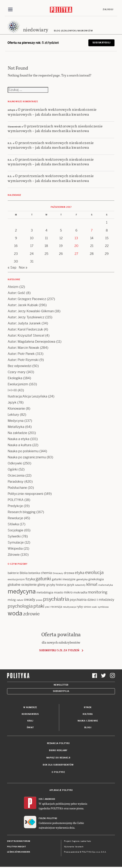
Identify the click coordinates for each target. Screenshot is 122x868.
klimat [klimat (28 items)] (92, 585)
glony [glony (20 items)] (42, 585)
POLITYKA (16, 500)
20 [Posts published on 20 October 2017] (76, 246)
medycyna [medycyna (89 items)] (22, 592)
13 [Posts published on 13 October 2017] (76, 238)
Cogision (76, 841)
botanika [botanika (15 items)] (34, 573)
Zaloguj (108, 9)
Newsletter (61, 685)
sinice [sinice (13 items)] (87, 607)
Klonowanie (16, 409)
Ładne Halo (86, 841)
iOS (41, 799)
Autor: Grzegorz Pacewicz (27, 299)
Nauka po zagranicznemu (27, 457)
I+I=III (12, 390)
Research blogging (22, 512)
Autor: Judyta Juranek (24, 324)
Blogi (88, 728)
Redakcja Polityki (58, 744)
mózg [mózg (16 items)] (12, 600)
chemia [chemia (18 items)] (46, 573)
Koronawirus (30, 714)
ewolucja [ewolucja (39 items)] (94, 573)
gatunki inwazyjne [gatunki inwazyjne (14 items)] (64, 579)
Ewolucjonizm (18, 384)
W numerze (30, 708)
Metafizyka (16, 427)
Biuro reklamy (58, 751)
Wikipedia (15, 549)
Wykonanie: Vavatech (74, 847)
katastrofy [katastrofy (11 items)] (80, 585)
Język (12, 403)
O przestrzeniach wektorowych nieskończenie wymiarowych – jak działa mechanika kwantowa (52, 112)
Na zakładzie (17, 433)
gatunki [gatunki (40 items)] (43, 579)
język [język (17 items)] (71, 585)
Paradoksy (16, 482)
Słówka (13, 524)
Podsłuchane (17, 488)
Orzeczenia (16, 476)
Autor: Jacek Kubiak (23, 305)
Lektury (13, 415)
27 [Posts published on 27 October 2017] (76, 254)
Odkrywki (15, 464)
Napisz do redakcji (58, 758)
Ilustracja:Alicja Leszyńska (27, 397)
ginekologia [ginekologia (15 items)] (96, 579)
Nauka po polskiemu (23, 451)
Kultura (88, 714)
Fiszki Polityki (48, 819)
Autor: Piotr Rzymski (23, 360)
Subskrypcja (61, 691)
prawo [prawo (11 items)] (39, 600)
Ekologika (15, 378)
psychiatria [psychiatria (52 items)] (56, 599)
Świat (30, 728)
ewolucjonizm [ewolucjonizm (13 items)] (16, 580)
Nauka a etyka (19, 439)
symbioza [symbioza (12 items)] (103, 607)
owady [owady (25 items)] (30, 600)
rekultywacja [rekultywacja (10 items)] (69, 607)
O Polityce (58, 772)
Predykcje (15, 506)
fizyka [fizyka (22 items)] (30, 579)
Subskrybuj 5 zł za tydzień (59, 650)
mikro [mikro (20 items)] (68, 593)
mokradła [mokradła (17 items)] (80, 593)
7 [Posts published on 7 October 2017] (92, 230)
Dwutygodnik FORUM (19, 841)
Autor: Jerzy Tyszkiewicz (26, 317)
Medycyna (16, 421)
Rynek (88, 708)
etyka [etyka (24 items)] (80, 573)
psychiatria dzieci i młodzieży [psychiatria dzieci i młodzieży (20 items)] (92, 600)
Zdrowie (14, 555)
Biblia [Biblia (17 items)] (24, 573)
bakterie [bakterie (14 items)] (13, 573)
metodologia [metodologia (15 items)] (45, 593)
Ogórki (13, 470)
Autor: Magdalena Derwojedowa (32, 342)
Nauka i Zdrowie (88, 721)
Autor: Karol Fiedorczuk (25, 330)
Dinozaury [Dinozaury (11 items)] (58, 573)
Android (50, 799)
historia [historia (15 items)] (61, 585)
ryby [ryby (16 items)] (80, 607)
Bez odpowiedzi (20, 366)
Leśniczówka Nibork (19, 852)
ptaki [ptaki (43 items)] (39, 606)
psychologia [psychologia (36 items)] (20, 606)
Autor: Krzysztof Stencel (26, 336)
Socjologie (16, 530)
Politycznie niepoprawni (25, 494)
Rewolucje (15, 518)
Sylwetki (14, 537)
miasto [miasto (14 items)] (58, 593)
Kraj (30, 721)
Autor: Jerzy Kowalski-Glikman (31, 311)
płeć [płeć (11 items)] (47, 607)
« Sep (12, 268)
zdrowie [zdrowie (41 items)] (31, 614)
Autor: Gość (17, 293)
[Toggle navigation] (10, 10)
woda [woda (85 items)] (15, 613)
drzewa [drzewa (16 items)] (69, 573)
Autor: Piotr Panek (21, 354)
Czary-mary (17, 372)
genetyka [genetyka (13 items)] (82, 580)
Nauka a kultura (20, 445)
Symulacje (16, 543)
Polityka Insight (17, 847)
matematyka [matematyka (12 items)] (106, 585)
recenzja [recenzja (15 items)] (56, 607)
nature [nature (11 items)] (20, 600)
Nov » (23, 268)
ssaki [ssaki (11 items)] (94, 607)
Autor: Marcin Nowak (23, 348)
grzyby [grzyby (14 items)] (51, 585)
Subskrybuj (101, 43)
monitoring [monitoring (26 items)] (98, 592)
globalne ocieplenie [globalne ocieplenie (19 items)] (22, 585)
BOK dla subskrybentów (58, 765)
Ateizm (13, 287)
